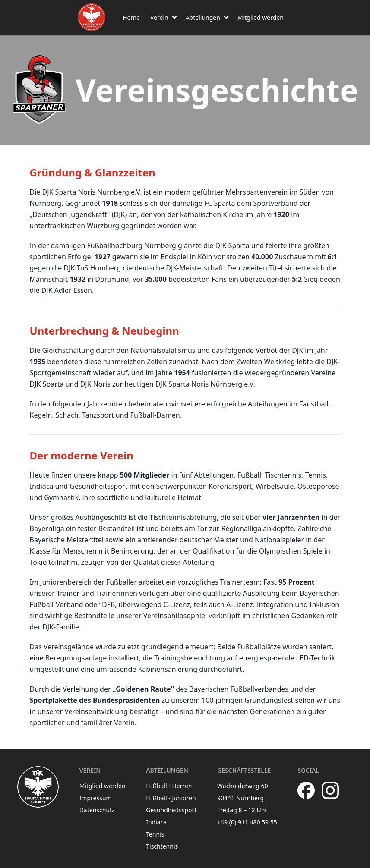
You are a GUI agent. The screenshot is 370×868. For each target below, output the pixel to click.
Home (131, 17)
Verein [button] (159, 17)
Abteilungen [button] (203, 17)
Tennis (155, 834)
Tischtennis (162, 846)
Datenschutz (97, 810)
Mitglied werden (261, 17)
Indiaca (156, 822)
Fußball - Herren (169, 786)
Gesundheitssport (171, 810)
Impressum (96, 798)
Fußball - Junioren (171, 798)
